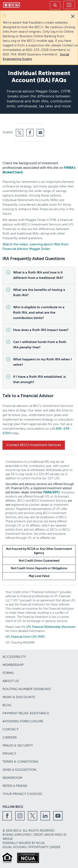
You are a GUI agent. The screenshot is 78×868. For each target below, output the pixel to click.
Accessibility (14, 657)
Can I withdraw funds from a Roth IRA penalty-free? (40, 345)
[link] (55, 5)
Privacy (9, 754)
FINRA (47, 493)
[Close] (73, 16)
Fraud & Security (18, 746)
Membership (13, 665)
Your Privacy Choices (22, 794)
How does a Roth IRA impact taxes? (41, 330)
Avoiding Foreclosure (23, 722)
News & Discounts (19, 697)
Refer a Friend (15, 786)
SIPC (56, 493)
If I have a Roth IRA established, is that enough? (39, 380)
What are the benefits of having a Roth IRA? (39, 293)
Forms (8, 673)
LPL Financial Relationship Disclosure (51, 627)
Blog (7, 705)
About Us (11, 681)
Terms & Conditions (20, 762)
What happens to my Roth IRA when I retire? (42, 362)
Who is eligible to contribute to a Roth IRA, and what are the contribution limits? (39, 313)
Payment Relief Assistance (26, 713)
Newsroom (12, 778)
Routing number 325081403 (27, 689)
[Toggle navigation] (69, 5)
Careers (10, 738)
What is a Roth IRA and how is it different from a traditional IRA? (38, 275)
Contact (11, 730)
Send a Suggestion (19, 770)
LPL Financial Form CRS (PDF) (25, 637)
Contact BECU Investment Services (34, 445)
